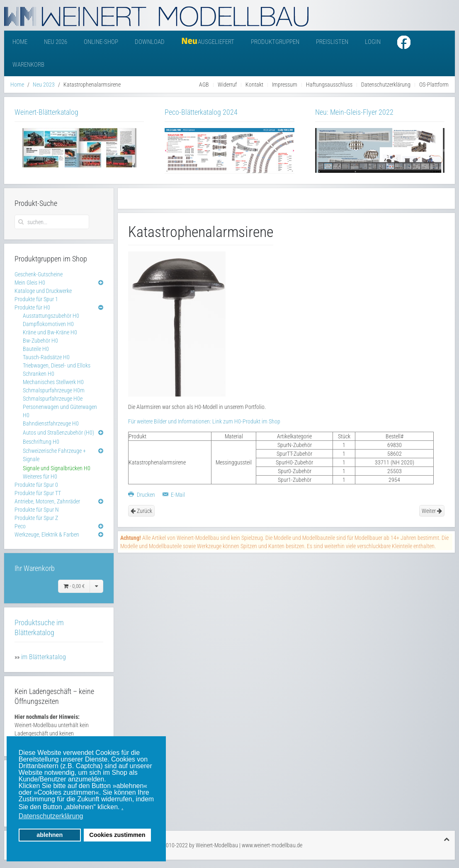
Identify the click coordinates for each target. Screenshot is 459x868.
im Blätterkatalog (44, 657)
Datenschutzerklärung (386, 85)
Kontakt (254, 85)
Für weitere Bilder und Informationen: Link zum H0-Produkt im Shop (204, 421)
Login (373, 42)
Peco (20, 526)
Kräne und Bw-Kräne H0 (50, 332)
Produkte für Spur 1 (36, 299)
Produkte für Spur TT (38, 493)
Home (20, 42)
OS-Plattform (434, 85)
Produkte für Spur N (37, 510)
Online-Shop (101, 42)
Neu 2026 (56, 42)
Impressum (285, 85)
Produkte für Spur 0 (36, 485)
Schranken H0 (39, 374)
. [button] (122, 807)
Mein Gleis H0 (30, 283)
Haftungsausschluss (329, 85)
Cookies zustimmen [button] (117, 835)
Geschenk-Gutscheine (39, 274)
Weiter (432, 511)
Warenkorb (28, 65)
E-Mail (174, 495)
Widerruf (227, 85)
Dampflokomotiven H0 (48, 324)
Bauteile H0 (36, 349)
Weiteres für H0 (40, 476)
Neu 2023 (44, 85)
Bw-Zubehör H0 (40, 341)
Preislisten (332, 42)
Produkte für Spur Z (36, 518)
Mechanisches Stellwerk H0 (53, 382)
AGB (204, 85)
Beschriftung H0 (41, 442)
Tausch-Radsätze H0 (46, 357)
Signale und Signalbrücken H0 (57, 468)
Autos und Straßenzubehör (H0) (58, 433)
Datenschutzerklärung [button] (51, 816)
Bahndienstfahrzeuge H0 (51, 423)
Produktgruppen (275, 42)
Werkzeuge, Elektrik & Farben (47, 534)
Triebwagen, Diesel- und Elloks (57, 365)
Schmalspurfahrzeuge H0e (53, 399)
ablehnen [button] (50, 835)
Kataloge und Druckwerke (43, 291)
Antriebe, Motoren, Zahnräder (47, 501)
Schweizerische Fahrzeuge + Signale (54, 455)
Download (150, 42)
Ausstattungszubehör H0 (51, 316)
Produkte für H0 (32, 307)
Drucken (142, 495)
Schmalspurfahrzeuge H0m (54, 390)
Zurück (141, 511)
